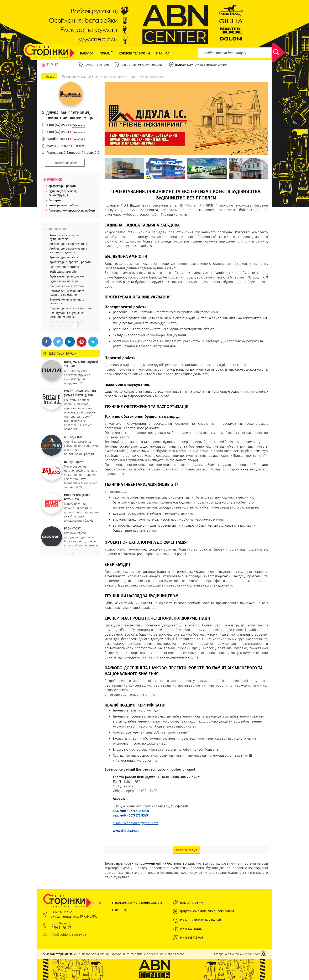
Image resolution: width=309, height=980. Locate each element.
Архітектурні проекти (64, 257)
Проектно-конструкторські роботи (72, 210)
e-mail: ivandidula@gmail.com (136, 823)
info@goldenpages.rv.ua (68, 935)
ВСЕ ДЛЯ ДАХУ (74, 462)
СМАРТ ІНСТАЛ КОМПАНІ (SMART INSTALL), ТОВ (80, 393)
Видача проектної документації (71, 308)
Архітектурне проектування (68, 244)
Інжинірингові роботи (63, 205)
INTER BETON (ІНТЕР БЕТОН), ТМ (77, 497)
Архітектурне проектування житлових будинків (68, 250)
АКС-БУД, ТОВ (73, 437)
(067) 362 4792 (61, 923)
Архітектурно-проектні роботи (70, 262)
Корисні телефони (134, 53)
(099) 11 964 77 (61, 928)
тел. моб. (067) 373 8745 (130, 815)
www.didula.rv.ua (126, 831)
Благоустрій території (64, 267)
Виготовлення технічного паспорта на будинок (67, 293)
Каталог (87, 53)
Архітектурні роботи (62, 186)
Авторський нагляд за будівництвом (64, 237)
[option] (124, 168)
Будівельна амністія (63, 272)
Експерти (55, 200)
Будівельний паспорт (64, 281)
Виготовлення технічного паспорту (67, 301)
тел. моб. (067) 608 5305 (131, 811)
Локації (106, 53)
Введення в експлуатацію (67, 286)
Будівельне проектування (67, 276)
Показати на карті (65, 163)
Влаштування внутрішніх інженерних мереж (67, 315)
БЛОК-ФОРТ (72, 528)
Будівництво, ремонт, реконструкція (63, 193)
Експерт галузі (186, 850)
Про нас (163, 53)
